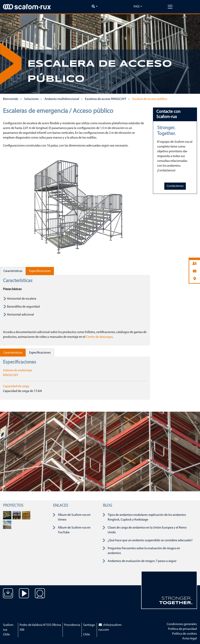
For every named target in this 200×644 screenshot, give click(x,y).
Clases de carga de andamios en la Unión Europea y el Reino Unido (147, 530)
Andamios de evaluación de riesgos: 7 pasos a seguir (142, 561)
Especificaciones (40, 271)
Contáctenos (175, 186)
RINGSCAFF (11, 375)
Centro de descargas (99, 337)
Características (13, 271)
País (137, 7)
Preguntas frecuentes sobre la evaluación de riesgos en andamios (144, 551)
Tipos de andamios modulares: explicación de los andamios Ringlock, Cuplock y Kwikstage (147, 517)
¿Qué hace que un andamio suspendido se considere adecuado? (150, 540)
